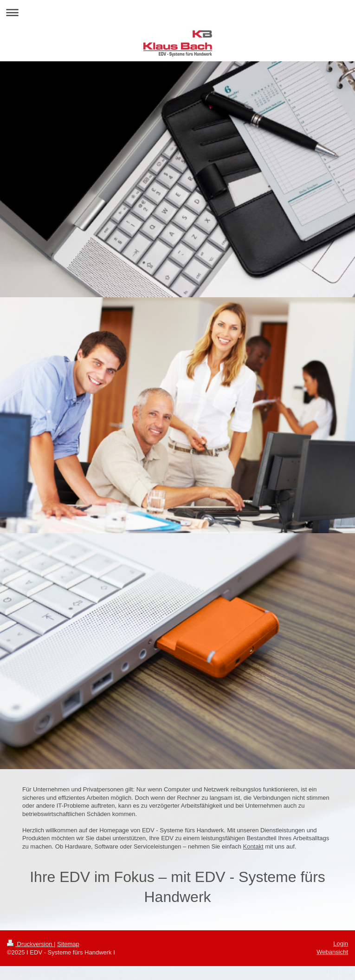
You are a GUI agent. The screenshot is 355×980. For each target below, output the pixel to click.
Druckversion (30, 944)
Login (341, 944)
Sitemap (68, 944)
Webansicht (332, 952)
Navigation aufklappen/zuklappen (177, 12)
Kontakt (253, 846)
